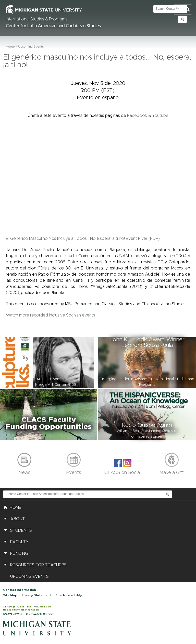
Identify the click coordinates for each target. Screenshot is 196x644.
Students (21, 530)
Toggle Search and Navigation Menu (183, 10)
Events (74, 473)
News (24, 473)
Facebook (137, 116)
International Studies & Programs (37, 19)
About (18, 519)
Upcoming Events (31, 47)
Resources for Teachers (38, 565)
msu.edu (45, 607)
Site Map (10, 595)
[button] (49, 363)
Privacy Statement (36, 595)
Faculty (19, 542)
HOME (13, 507)
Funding (19, 553)
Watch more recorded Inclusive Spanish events (51, 315)
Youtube (160, 116)
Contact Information (20, 590)
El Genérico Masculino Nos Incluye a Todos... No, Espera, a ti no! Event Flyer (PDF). (83, 239)
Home (10, 47)
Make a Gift (171, 473)
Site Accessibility (69, 595)
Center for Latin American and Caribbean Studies (53, 26)
